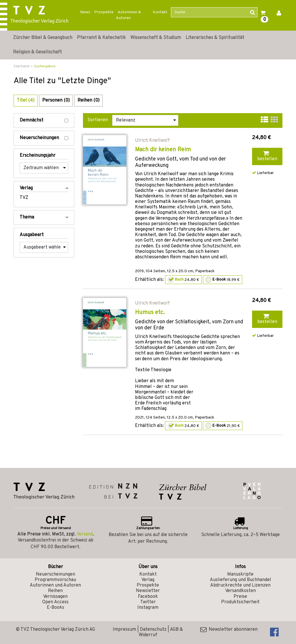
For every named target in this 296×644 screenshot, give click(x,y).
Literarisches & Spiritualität (215, 38)
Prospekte (104, 12)
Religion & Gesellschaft (37, 52)
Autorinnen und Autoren (55, 585)
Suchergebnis (45, 66)
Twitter (148, 602)
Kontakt (160, 12)
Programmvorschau (55, 580)
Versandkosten (240, 591)
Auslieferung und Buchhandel (240, 580)
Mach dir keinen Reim (163, 150)
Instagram (148, 608)
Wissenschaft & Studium (156, 38)
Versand (85, 534)
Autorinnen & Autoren (128, 15)
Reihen (55, 591)
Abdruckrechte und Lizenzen (240, 585)
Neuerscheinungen (44, 138)
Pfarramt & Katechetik (101, 38)
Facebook (148, 597)
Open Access (55, 602)
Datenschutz (153, 630)
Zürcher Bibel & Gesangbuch (43, 38)
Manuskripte (240, 574)
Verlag (148, 580)
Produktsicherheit (240, 602)
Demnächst (44, 121)
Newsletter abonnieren (229, 630)
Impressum (124, 630)
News (85, 12)
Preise (240, 597)
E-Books (55, 608)
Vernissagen (55, 597)
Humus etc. (150, 313)
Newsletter (148, 591)
